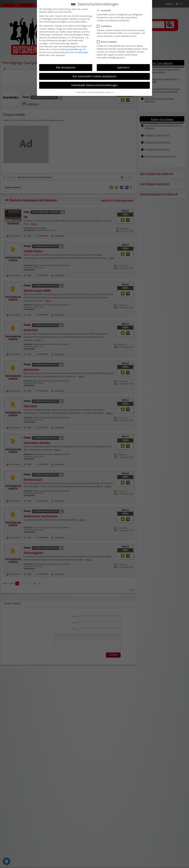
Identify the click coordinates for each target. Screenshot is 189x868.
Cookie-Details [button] (81, 92)
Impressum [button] (109, 92)
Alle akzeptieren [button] (66, 67)
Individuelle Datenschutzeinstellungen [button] (94, 85)
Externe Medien (108, 41)
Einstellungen (82, 52)
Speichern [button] (123, 67)
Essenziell (105, 10)
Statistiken (106, 26)
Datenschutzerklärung (71, 49)
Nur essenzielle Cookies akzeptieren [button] (95, 76)
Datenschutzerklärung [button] (96, 92)
